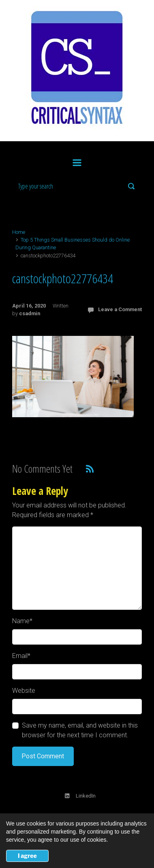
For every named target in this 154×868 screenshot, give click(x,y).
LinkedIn (80, 796)
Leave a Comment (120, 309)
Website (24, 691)
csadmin (30, 313)
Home (19, 232)
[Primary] (77, 161)
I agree (27, 856)
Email (21, 656)
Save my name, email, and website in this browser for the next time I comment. (80, 730)
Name (22, 621)
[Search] (77, 186)
